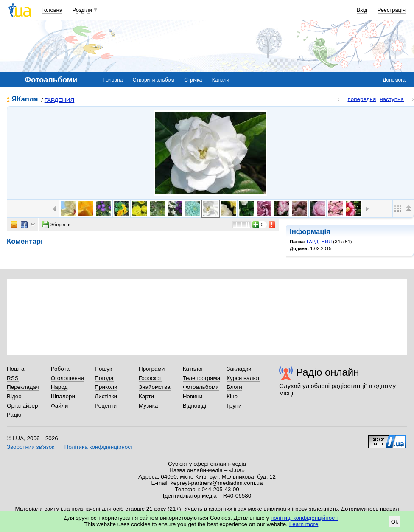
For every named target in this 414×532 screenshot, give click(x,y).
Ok (395, 522)
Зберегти (56, 225)
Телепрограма (202, 378)
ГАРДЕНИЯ (60, 100)
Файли (60, 406)
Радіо (14, 415)
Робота (60, 369)
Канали (221, 80)
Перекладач (23, 387)
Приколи (106, 387)
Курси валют (243, 378)
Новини (193, 396)
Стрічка (193, 80)
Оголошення (67, 378)
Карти (146, 396)
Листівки (106, 396)
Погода (104, 378)
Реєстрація (392, 10)
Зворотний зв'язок (31, 447)
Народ (59, 387)
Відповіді (195, 406)
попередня (362, 99)
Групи (234, 406)
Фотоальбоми (201, 387)
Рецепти (106, 406)
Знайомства (155, 387)
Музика (148, 406)
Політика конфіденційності (99, 447)
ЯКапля (25, 100)
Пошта (15, 369)
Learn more (304, 524)
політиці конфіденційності (305, 518)
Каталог (193, 369)
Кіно (232, 396)
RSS (13, 378)
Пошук (103, 369)
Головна (52, 10)
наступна (392, 99)
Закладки (239, 369)
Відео (14, 396)
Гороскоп (151, 378)
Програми (152, 369)
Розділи (82, 10)
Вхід (362, 10)
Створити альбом (154, 80)
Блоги (234, 387)
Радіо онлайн (328, 372)
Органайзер (22, 406)
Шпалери (63, 396)
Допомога (394, 80)
